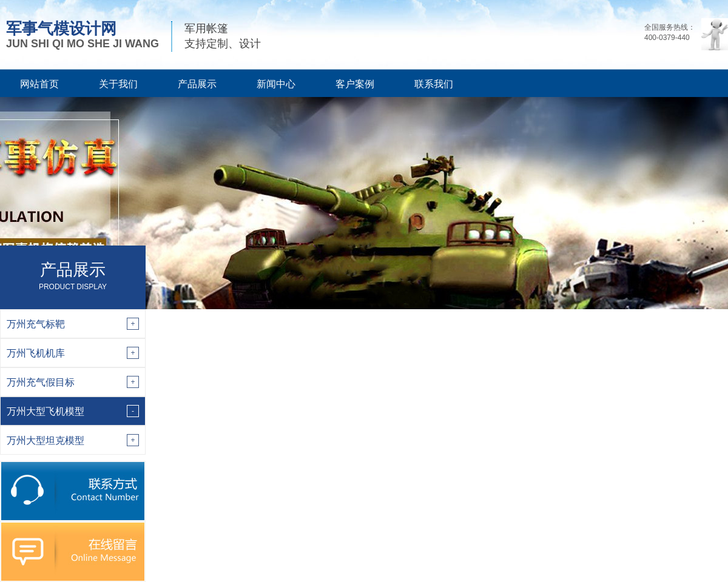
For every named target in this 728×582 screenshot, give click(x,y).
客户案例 (355, 84)
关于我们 (118, 84)
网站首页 (39, 84)
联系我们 (434, 84)
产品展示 (197, 84)
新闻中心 (276, 84)
